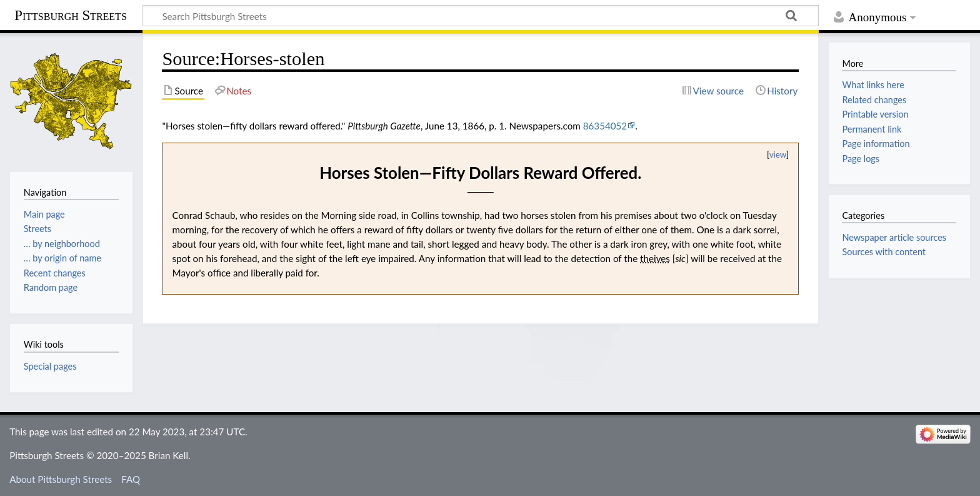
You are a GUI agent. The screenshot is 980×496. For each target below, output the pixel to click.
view (778, 154)
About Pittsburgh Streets (61, 479)
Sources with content (884, 252)
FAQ (131, 479)
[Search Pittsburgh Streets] (481, 16)
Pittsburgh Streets (71, 16)
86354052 (605, 126)
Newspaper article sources (894, 237)
